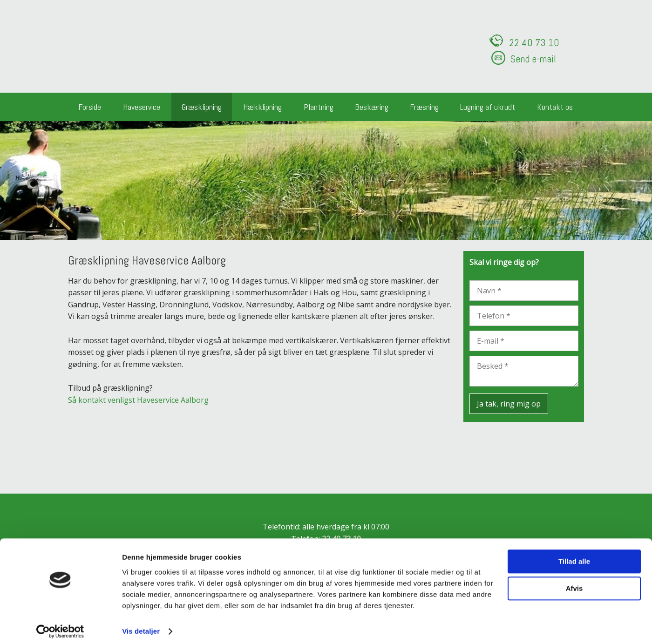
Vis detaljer (141, 626)
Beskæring (372, 107)
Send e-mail (533, 59)
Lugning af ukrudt (488, 107)
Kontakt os (555, 107)
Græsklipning (202, 107)
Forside (90, 107)
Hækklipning (262, 107)
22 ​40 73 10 (534, 42)
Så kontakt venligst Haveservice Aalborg (138, 400)
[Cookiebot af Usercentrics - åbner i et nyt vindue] (60, 626)
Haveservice (142, 107)
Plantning (319, 107)
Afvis (574, 583)
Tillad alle (574, 556)
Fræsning (424, 107)
